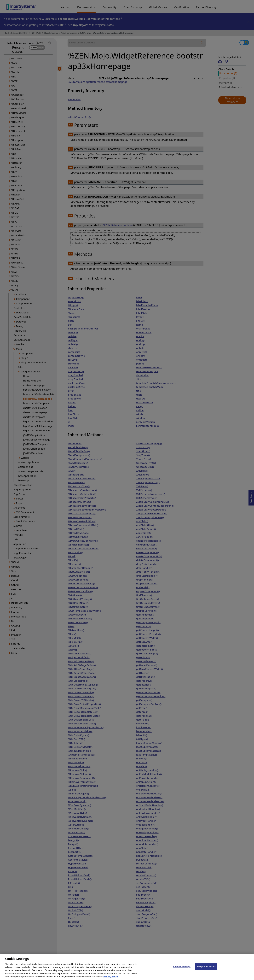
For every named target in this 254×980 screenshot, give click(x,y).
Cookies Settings (182, 966)
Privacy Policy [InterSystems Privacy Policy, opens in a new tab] (111, 977)
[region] (127, 967)
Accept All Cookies (206, 966)
